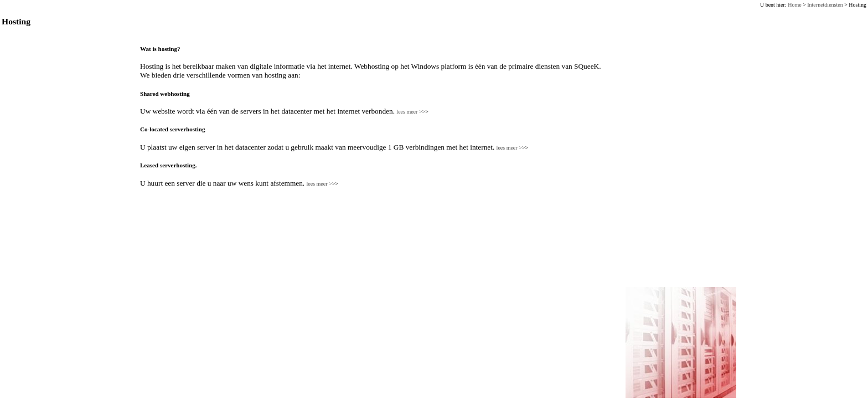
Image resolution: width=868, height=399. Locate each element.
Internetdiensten (825, 5)
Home (794, 5)
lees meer (412, 112)
